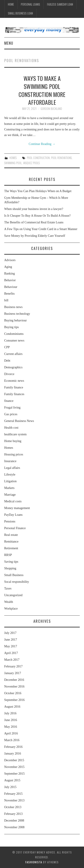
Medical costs (13, 501)
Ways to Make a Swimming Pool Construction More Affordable (42, 90)
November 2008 (14, 827)
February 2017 (13, 666)
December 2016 (14, 680)
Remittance (11, 542)
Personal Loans (30, 4)
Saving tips (11, 562)
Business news (13, 307)
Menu (9, 43)
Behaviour (11, 287)
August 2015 (12, 780)
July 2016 (10, 713)
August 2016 (12, 707)
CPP (7, 347)
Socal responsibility (17, 582)
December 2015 (14, 760)
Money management (17, 508)
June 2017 (11, 640)
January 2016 (13, 754)
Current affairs (13, 354)
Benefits (10, 294)
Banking (10, 274)
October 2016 (13, 693)
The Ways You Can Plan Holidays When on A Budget (38, 191)
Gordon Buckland (51, 109)
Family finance (14, 387)
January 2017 (13, 673)
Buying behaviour (16, 320)
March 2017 (12, 660)
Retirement (11, 548)
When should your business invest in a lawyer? (34, 209)
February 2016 (13, 747)
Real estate (11, 535)
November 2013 (14, 800)
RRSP (8, 555)
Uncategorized (13, 595)
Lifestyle (10, 475)
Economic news (14, 381)
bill (6, 300)
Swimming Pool (13, 163)
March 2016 (12, 740)
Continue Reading (42, 144)
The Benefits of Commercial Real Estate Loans (34, 222)
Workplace (11, 609)
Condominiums (14, 334)
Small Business (14, 575)
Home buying (13, 441)
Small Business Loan (20, 13)
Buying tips (12, 327)
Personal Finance (15, 528)
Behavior (10, 280)
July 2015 (10, 787)
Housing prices (14, 454)
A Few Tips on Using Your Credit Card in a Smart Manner (41, 229)
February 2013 (13, 814)
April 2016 (11, 733)
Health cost (11, 428)
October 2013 (13, 807)
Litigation (10, 481)
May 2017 (11, 646)
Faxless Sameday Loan (60, 4)
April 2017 (11, 653)
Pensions (10, 521)
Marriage (10, 495)
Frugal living (12, 408)
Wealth (9, 602)
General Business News (19, 421)
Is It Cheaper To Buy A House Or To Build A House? (38, 216)
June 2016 (11, 720)
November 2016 (14, 687)
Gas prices (11, 414)
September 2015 (14, 774)
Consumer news (14, 341)
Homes (13, 158)
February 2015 (13, 794)
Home (11, 4)
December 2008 (14, 821)
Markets (9, 488)
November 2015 (14, 767)
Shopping (10, 568)
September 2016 (14, 700)
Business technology (17, 314)
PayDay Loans (13, 515)
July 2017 (10, 633)
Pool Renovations (61, 158)
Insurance (10, 461)
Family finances (14, 394)
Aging (8, 267)
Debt (7, 361)
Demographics (13, 367)
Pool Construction (38, 158)
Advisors (10, 260)
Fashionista (34, 862)
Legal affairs (12, 468)
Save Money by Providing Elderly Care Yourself (35, 236)
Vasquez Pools (31, 163)
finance (9, 401)
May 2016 (11, 727)
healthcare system (15, 434)
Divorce (9, 374)
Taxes (8, 588)
